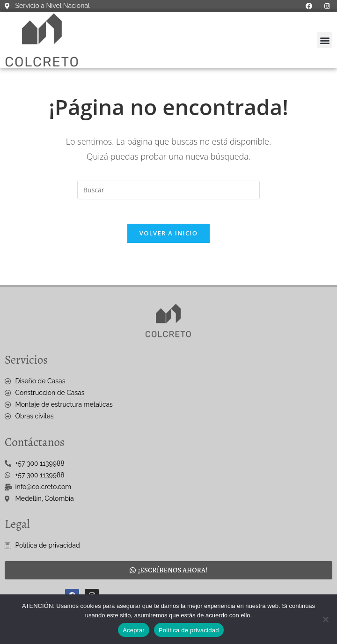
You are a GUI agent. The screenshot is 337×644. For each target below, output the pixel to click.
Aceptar (134, 630)
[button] (325, 40)
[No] (325, 619)
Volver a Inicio (168, 237)
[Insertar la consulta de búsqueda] (168, 190)
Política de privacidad (189, 630)
